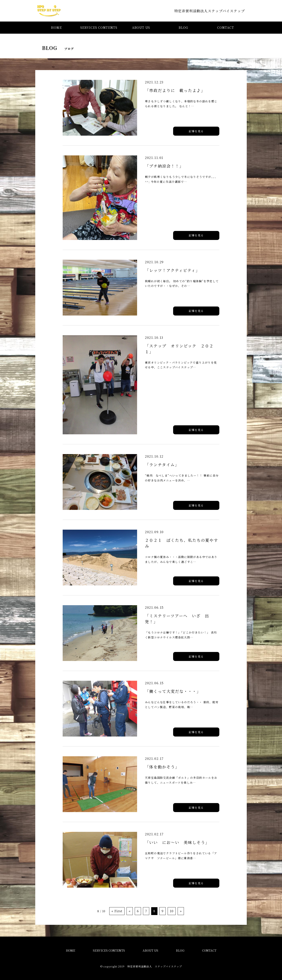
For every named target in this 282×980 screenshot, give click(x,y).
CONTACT (226, 27)
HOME (56, 27)
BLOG (183, 27)
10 (172, 911)
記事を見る (196, 131)
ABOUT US (141, 27)
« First (117, 911)
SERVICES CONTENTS (99, 27)
